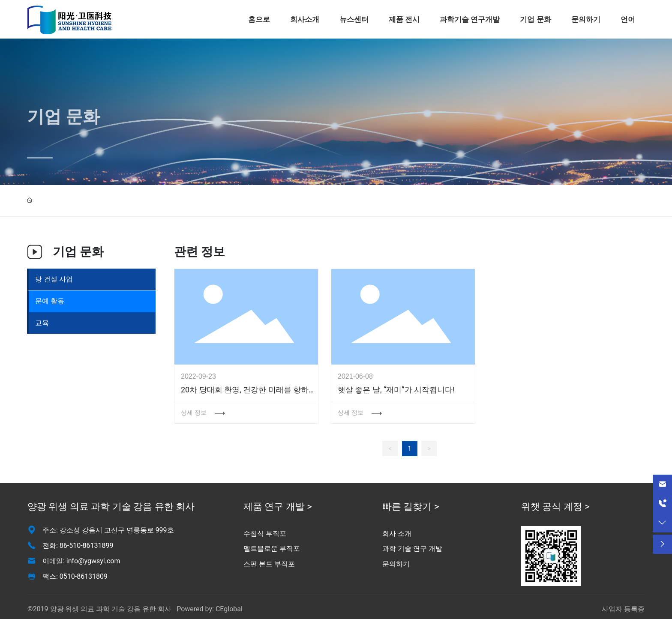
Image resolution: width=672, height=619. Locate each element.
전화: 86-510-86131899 (78, 546)
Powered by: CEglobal (209, 609)
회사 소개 (397, 534)
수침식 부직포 (265, 534)
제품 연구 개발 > (278, 507)
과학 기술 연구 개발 (412, 549)
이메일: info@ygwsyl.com (81, 561)
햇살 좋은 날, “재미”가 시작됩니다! (396, 390)
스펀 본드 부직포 (269, 564)
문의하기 (396, 564)
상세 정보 (195, 413)
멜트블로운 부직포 (272, 549)
